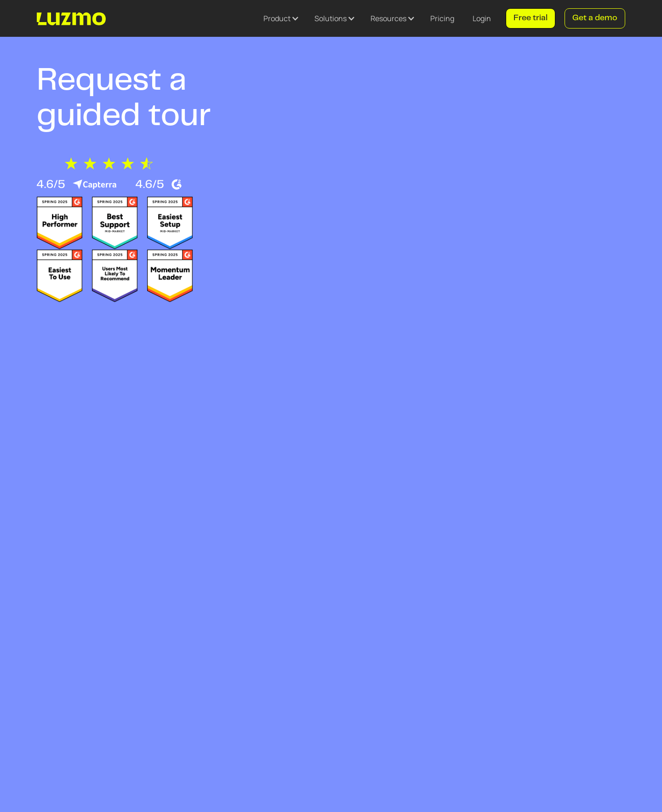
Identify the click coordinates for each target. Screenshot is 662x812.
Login (482, 18)
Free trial (531, 18)
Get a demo (595, 18)
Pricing (442, 18)
